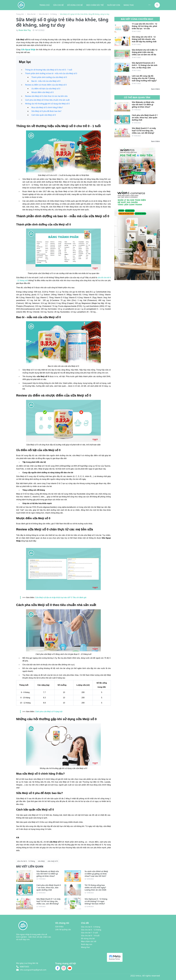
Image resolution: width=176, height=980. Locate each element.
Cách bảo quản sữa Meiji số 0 (44, 115)
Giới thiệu (59, 927)
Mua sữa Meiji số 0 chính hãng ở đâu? (47, 107)
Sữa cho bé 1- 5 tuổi (89, 933)
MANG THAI (129, 5)
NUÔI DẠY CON (114, 5)
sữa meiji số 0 (53, 861)
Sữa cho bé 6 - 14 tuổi (90, 936)
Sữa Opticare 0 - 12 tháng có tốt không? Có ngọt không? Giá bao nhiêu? (96, 901)
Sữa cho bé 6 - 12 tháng (48, 14)
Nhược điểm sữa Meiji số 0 (42, 92)
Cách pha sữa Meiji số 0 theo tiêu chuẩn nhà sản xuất (47, 100)
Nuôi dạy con (87, 944)
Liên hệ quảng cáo (63, 929)
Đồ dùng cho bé (88, 938)
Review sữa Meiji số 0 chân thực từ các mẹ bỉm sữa (46, 96)
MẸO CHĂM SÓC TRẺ (95, 5)
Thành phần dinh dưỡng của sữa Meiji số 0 (49, 77)
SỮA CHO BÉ (58, 5)
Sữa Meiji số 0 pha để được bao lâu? (46, 111)
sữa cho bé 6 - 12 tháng (26, 861)
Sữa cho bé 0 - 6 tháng (91, 927)
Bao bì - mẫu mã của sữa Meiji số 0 (46, 81)
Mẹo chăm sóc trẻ (89, 941)
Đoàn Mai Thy (25, 30)
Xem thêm (155, 89)
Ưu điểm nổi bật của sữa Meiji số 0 (46, 89)
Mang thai (85, 947)
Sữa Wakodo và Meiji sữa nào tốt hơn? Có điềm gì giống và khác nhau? (48, 874)
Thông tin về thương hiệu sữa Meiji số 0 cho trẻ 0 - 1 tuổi (49, 70)
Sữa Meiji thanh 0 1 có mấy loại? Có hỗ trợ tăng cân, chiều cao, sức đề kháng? (48, 901)
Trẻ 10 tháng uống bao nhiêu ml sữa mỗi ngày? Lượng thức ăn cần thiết (95, 888)
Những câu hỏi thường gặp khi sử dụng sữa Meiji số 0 (47, 104)
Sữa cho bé (31, 14)
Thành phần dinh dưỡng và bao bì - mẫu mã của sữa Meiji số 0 (51, 73)
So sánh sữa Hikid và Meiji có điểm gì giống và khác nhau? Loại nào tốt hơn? (96, 874)
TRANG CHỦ (45, 5)
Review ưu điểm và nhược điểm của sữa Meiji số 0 (46, 85)
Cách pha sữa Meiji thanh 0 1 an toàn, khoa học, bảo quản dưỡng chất (49, 888)
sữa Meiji (41, 861)
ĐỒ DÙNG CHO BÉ (75, 5)
